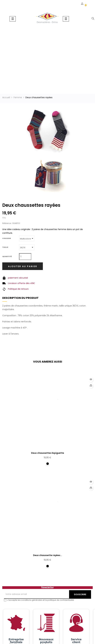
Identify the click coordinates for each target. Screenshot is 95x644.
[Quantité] (25, 257)
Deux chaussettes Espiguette (48, 453)
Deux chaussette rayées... (48, 555)
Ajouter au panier (23, 266)
